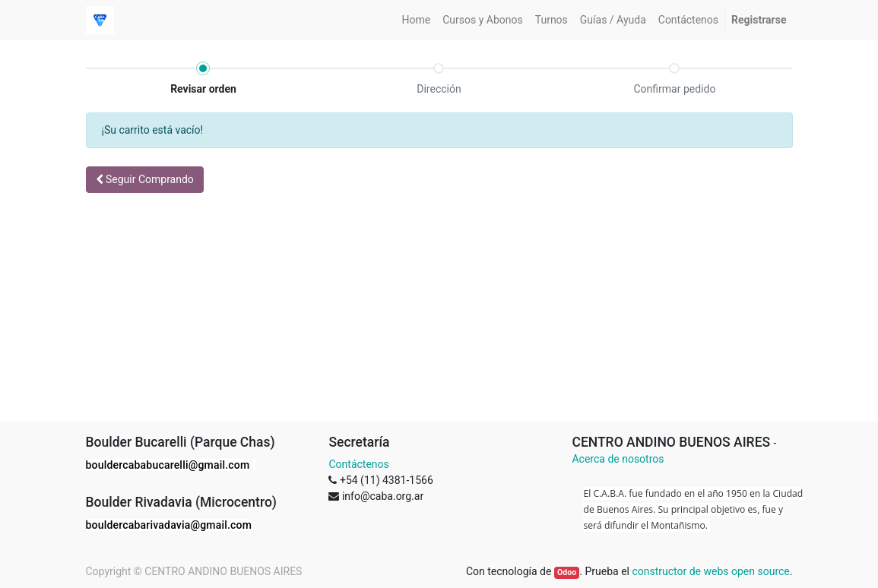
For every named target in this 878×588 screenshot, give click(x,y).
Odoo (567, 572)
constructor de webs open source (710, 571)
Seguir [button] (145, 179)
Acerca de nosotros (618, 459)
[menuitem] (417, 20)
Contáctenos (358, 464)
